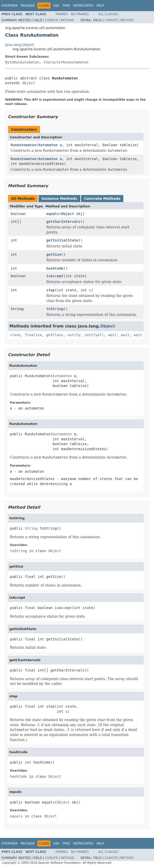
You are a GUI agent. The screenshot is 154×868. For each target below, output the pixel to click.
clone (15, 335)
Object (28, 83)
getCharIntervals (63, 222)
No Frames (80, 14)
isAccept (55, 276)
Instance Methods (59, 199)
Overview (10, 6)
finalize (33, 335)
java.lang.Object (20, 45)
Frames (62, 14)
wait (112, 335)
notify (74, 335)
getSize (54, 254)
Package (28, 6)
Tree (66, 6)
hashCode (55, 268)
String (17, 309)
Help (100, 6)
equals (53, 214)
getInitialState (62, 240)
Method (68, 20)
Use (56, 6)
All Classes (108, 14)
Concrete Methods (102, 199)
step (51, 290)
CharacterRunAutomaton (66, 62)
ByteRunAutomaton (22, 62)
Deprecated (83, 6)
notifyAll (94, 335)
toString (55, 309)
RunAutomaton (23, 145)
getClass (55, 335)
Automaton (48, 145)
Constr (51, 20)
